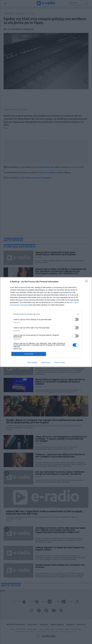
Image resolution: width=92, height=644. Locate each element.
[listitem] (46, 314)
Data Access (46, 362)
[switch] (76, 319)
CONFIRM (29, 354)
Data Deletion (32, 362)
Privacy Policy (59, 362)
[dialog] (46, 322)
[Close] (87, 282)
